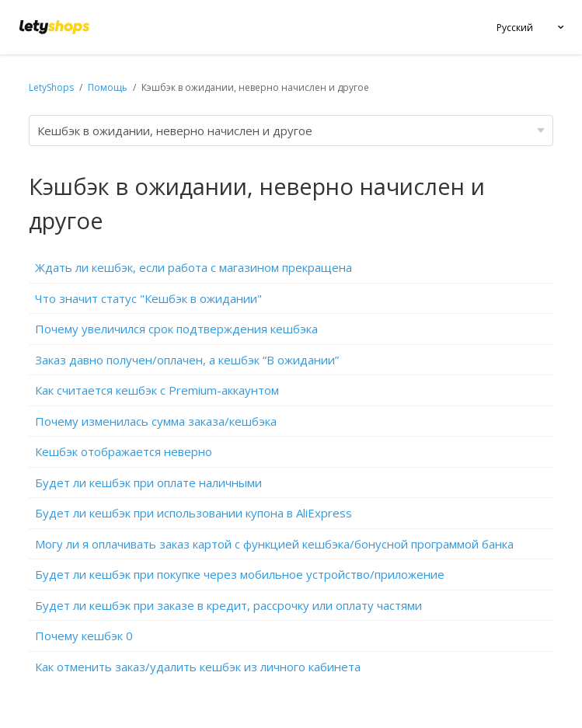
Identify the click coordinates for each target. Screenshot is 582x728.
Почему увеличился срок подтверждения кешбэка (176, 329)
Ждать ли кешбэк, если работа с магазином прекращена (193, 267)
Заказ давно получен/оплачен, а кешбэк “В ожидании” (187, 360)
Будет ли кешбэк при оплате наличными (148, 482)
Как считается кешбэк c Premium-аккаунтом (157, 390)
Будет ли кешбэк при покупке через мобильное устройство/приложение (240, 574)
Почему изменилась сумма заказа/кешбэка (156, 421)
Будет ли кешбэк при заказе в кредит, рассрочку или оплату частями (228, 605)
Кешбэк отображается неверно (124, 451)
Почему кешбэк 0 (84, 636)
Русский (515, 28)
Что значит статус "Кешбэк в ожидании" (148, 298)
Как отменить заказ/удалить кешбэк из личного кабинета (198, 667)
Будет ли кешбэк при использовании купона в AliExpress (193, 513)
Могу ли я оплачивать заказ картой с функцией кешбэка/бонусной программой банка (274, 544)
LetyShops (51, 87)
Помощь (109, 87)
